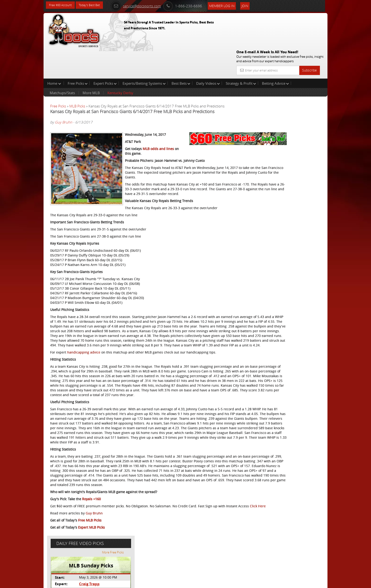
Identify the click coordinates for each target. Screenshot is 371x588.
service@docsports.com (146, 5)
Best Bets (181, 53)
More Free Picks (306, 79)
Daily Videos (208, 53)
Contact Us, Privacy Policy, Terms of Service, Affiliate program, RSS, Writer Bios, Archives (214, 582)
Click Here (82, 544)
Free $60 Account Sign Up (280, 166)
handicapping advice (84, 357)
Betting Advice (275, 53)
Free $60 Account (62, 5)
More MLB (91, 62)
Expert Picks (105, 53)
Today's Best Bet (95, 5)
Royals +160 (91, 533)
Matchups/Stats (62, 62)
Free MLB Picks (90, 559)
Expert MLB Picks (91, 566)
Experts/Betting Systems (144, 53)
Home (54, 53)
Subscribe (309, 36)
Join (255, 5)
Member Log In (232, 5)
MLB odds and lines (158, 135)
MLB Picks (77, 76)
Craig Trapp (279, 110)
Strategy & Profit (241, 53)
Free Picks (78, 53)
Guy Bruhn (64, 92)
